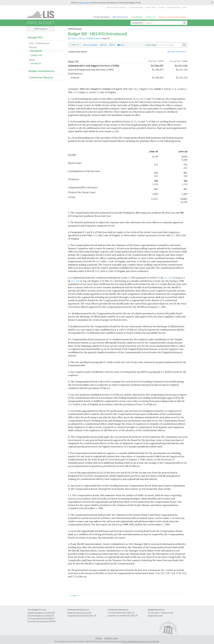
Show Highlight (90, 45)
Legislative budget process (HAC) (40, 613)
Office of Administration (90, 38)
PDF (112, 45)
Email (121, 45)
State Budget (137, 17)
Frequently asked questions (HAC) (81, 616)
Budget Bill (138, 23)
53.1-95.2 (168, 278)
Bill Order (72, 38)
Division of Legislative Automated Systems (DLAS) (140, 641)
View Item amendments (177, 52)
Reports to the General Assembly (172, 17)
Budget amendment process (78, 613)
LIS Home (99, 638)
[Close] (212, 2)
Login (184, 8)
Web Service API (167, 613)
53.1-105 (75, 281)
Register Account (174, 8)
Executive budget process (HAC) (40, 616)
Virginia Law (151, 17)
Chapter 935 (36, 55)
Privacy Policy (151, 8)
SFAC (130, 613)
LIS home (162, 8)
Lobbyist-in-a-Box (111, 638)
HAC (125, 613)
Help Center (84, 3)
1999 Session (41, 29)
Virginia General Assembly (116, 8)
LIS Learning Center (136, 8)
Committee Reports (41, 77)
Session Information (102, 17)
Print (104, 45)
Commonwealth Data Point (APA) (40, 618)
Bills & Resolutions (120, 17)
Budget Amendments (42, 71)
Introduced (36, 51)
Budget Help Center (155, 616)
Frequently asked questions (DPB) (40, 621)
